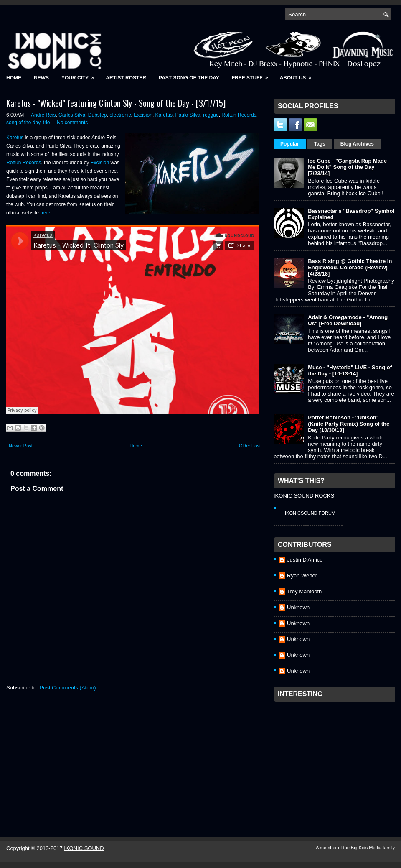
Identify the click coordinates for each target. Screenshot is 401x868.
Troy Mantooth (304, 591)
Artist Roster (126, 78)
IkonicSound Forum (310, 513)
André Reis (43, 115)
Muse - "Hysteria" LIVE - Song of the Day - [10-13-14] (350, 370)
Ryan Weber (302, 576)
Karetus (164, 115)
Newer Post (21, 446)
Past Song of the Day (189, 78)
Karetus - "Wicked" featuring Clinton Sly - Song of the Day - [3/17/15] (116, 103)
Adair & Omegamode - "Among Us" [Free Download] (348, 320)
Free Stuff (253, 75)
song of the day (23, 123)
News (41, 78)
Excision (143, 115)
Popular (290, 144)
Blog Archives (357, 144)
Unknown (298, 607)
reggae (211, 115)
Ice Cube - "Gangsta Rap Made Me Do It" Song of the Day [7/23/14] (347, 167)
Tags (320, 144)
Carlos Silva (72, 115)
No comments (72, 123)
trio (47, 123)
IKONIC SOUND (84, 848)
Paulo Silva (188, 115)
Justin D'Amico (305, 560)
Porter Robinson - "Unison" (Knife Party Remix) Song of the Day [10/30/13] (349, 424)
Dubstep (98, 115)
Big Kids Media (367, 848)
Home (14, 78)
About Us (298, 75)
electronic (120, 115)
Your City (80, 75)
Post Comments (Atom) (68, 688)
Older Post (250, 446)
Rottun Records (239, 115)
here (45, 213)
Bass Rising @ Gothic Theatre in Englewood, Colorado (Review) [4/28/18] (350, 267)
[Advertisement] (336, 758)
